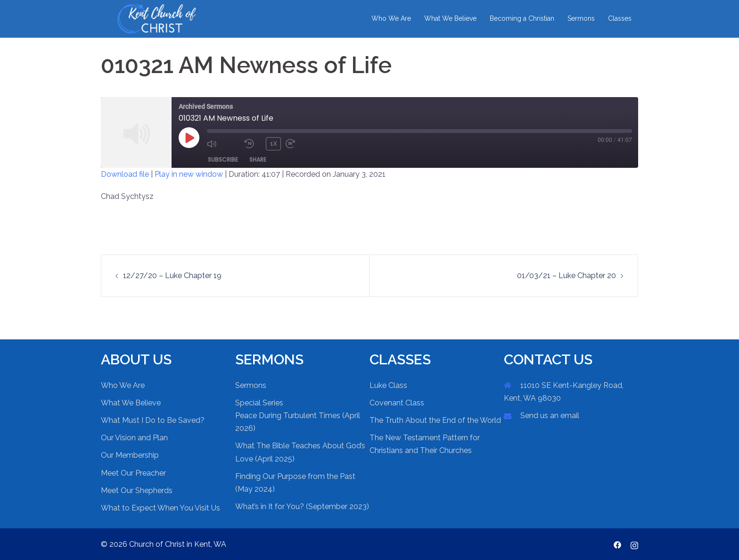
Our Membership (130, 455)
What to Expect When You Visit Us (160, 508)
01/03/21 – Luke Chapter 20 (567, 276)
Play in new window (189, 174)
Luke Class (388, 385)
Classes (620, 18)
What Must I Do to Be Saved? (153, 420)
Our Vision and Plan (134, 438)
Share (258, 160)
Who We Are (391, 18)
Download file (125, 174)
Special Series (259, 403)
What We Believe (450, 18)
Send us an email (550, 416)
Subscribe (223, 160)
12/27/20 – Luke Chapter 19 (172, 276)
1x (274, 144)
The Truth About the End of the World (435, 420)
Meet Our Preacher (133, 473)
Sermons (581, 18)
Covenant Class (397, 403)
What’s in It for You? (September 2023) (302, 506)
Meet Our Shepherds (137, 490)
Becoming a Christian (522, 18)
